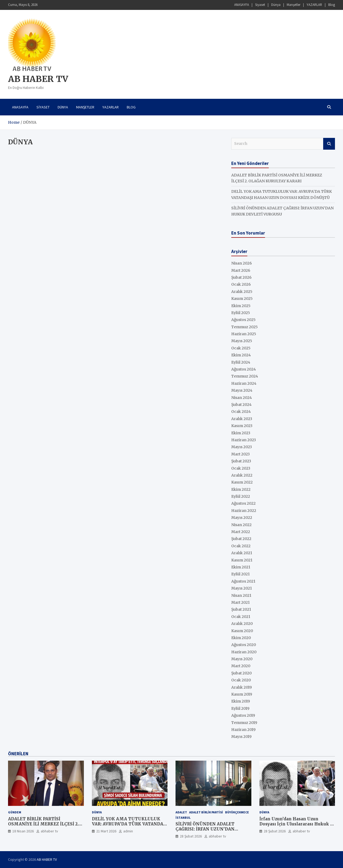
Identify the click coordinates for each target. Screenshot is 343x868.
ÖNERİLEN (18, 754)
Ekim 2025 (241, 306)
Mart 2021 (241, 602)
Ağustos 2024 (244, 369)
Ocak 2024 (241, 412)
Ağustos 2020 (244, 645)
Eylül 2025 (241, 313)
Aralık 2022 (242, 475)
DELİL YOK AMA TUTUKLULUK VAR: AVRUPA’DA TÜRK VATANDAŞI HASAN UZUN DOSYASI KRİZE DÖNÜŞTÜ (130, 827)
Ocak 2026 (241, 284)
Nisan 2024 (242, 398)
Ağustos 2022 (243, 503)
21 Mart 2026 (106, 831)
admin (128, 831)
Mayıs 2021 (242, 588)
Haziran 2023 (244, 440)
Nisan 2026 (242, 263)
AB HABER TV (38, 79)
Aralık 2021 (242, 553)
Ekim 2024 (241, 355)
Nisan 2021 (241, 595)
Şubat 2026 (241, 277)
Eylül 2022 (241, 496)
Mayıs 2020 (242, 659)
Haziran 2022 (244, 511)
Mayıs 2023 (242, 447)
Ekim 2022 (241, 489)
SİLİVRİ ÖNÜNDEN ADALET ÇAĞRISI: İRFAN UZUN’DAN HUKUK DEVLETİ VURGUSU (206, 829)
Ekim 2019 (241, 701)
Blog (332, 5)
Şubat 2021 (241, 609)
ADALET (181, 812)
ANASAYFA (242, 5)
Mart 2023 (241, 454)
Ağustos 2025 (243, 320)
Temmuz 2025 (245, 327)
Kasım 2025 (242, 299)
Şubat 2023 (241, 461)
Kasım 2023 (242, 426)
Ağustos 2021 (243, 581)
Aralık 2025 (242, 292)
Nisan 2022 (241, 525)
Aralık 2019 (242, 687)
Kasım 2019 (242, 694)
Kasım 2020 (242, 631)
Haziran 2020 (244, 652)
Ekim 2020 (241, 638)
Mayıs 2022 (242, 518)
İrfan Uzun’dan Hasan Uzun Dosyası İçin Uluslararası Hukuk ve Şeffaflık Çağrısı (297, 824)
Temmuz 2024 (245, 376)
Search (329, 144)
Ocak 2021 (241, 617)
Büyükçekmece (237, 812)
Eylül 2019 (240, 708)
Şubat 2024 (241, 405)
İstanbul (183, 818)
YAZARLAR (314, 5)
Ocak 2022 (241, 546)
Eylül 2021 (241, 574)
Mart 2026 (241, 270)
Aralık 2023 (242, 419)
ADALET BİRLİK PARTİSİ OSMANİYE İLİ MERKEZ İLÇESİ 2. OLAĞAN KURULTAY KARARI (43, 824)
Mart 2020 (241, 666)
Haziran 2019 (243, 730)
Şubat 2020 (241, 673)
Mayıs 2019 (241, 737)
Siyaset (260, 5)
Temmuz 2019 (244, 723)
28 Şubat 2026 (191, 836)
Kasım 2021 (242, 560)
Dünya (276, 5)
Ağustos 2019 (243, 715)
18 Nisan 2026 (23, 831)
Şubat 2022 (241, 539)
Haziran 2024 (244, 383)
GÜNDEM (15, 812)
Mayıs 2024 (242, 390)
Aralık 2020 (242, 624)
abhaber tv (49, 831)
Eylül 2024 (241, 362)
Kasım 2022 (242, 482)
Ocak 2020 (241, 680)
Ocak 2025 (241, 348)
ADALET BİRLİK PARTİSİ (206, 812)
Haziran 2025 (244, 334)
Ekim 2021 (241, 567)
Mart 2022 (241, 532)
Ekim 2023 (241, 433)
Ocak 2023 (241, 468)
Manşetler (294, 5)
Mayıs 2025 (242, 341)
